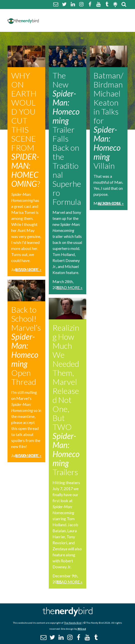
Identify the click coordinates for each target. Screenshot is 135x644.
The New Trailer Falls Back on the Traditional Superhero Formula (67, 139)
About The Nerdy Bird (63, 14)
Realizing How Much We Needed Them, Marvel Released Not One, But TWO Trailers (66, 400)
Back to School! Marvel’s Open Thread (26, 346)
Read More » (28, 269)
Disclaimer (51, 20)
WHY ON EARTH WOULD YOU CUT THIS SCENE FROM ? (26, 129)
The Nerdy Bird (73, 623)
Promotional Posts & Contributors (79, 26)
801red (82, 629)
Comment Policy (106, 14)
